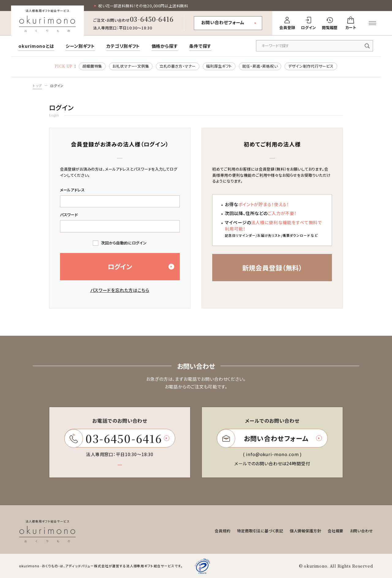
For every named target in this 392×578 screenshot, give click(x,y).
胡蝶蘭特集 (92, 66)
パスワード (69, 215)
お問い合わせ (362, 531)
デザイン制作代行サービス (311, 66)
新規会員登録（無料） (272, 268)
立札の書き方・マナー (178, 66)
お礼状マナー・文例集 (131, 66)
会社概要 (335, 531)
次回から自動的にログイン (124, 243)
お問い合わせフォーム (223, 22)
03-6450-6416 (152, 19)
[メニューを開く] (373, 23)
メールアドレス (72, 190)
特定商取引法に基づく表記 (260, 531)
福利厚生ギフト (219, 66)
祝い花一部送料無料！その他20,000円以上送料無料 (143, 6)
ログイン (57, 86)
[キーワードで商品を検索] (315, 46)
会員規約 (222, 531)
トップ (38, 86)
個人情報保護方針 (305, 531)
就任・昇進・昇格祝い (260, 66)
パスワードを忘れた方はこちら (120, 290)
